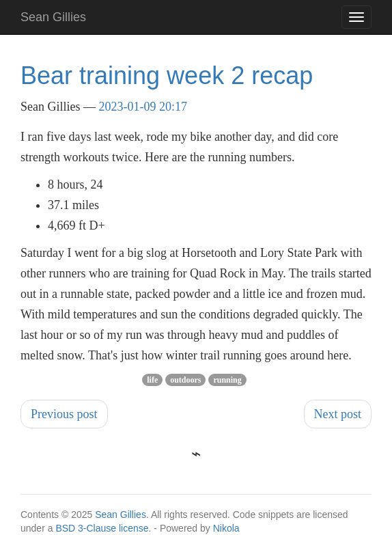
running (227, 380)
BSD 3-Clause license (102, 528)
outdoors (185, 380)
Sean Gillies (121, 515)
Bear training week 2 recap (167, 76)
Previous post (64, 414)
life (152, 380)
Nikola (226, 528)
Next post (338, 414)
